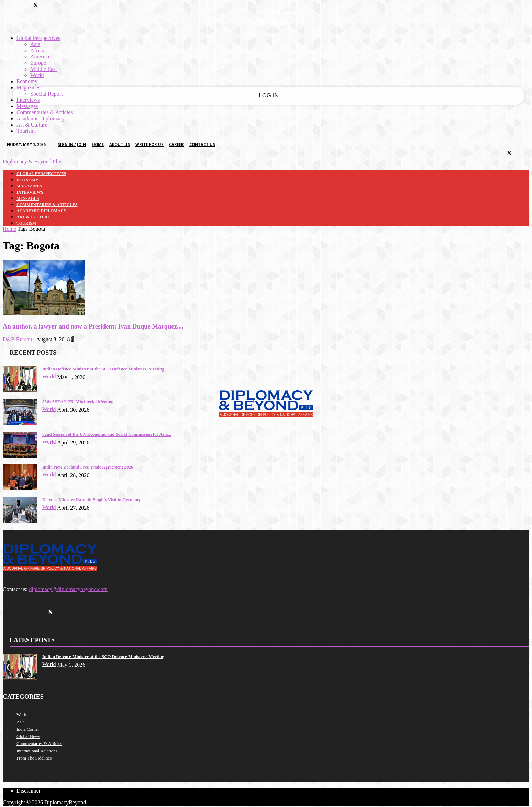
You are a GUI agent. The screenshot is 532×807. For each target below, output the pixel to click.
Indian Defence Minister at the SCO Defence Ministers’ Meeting (103, 369)
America (40, 57)
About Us (120, 144)
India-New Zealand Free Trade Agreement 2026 (88, 467)
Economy (27, 81)
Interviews (28, 100)
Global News (28, 736)
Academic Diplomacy (41, 119)
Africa (37, 50)
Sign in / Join (72, 144)
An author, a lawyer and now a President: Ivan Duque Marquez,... (93, 326)
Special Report (47, 94)
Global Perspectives (38, 38)
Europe (38, 63)
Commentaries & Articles (45, 112)
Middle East (44, 69)
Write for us (149, 144)
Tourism (26, 131)
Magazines (28, 88)
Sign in (266, 20)
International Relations (37, 751)
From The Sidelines (34, 758)
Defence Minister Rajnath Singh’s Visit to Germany (91, 500)
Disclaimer (29, 791)
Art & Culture (32, 125)
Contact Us (202, 144)
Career (176, 144)
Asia (35, 44)
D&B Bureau (17, 339)
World (37, 75)
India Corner (28, 729)
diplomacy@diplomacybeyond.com (68, 589)
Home (98, 144)
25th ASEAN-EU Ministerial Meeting (78, 402)
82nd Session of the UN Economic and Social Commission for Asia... (107, 434)
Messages (27, 106)
